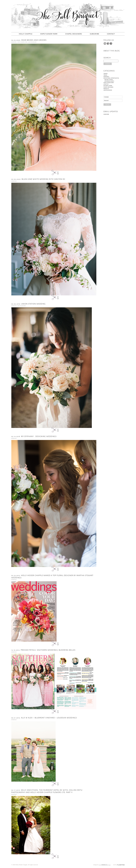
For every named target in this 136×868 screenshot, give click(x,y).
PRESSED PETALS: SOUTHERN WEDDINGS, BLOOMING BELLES (43, 650)
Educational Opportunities (111, 78)
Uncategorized (32, 42)
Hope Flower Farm (49, 34)
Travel (105, 75)
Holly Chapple (26, 34)
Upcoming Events (109, 81)
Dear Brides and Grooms (29, 40)
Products (106, 89)
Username (106, 97)
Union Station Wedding (28, 304)
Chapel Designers (74, 34)
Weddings (14, 42)
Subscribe (95, 34)
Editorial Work (108, 86)
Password (106, 101)
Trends (106, 74)
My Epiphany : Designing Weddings (34, 436)
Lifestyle (106, 84)
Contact (111, 34)
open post (54, 173)
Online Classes (109, 80)
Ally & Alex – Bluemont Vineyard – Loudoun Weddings (44, 718)
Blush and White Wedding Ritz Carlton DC (38, 179)
